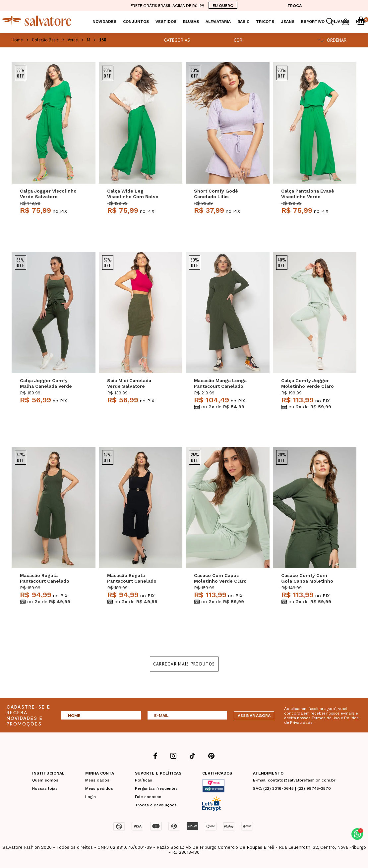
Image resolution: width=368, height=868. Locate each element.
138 (103, 40)
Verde (73, 40)
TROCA (295, 5)
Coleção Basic (45, 40)
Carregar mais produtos (184, 664)
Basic (243, 22)
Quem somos (45, 780)
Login (91, 797)
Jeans (288, 22)
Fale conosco (148, 797)
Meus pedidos (99, 788)
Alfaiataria (218, 22)
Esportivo (313, 22)
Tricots (265, 22)
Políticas (144, 780)
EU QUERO (223, 5)
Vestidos (166, 22)
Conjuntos (136, 22)
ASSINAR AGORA (254, 715)
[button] (357, 834)
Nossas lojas (45, 788)
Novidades (104, 22)
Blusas (191, 22)
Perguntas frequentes (156, 788)
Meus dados (97, 780)
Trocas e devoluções (156, 805)
